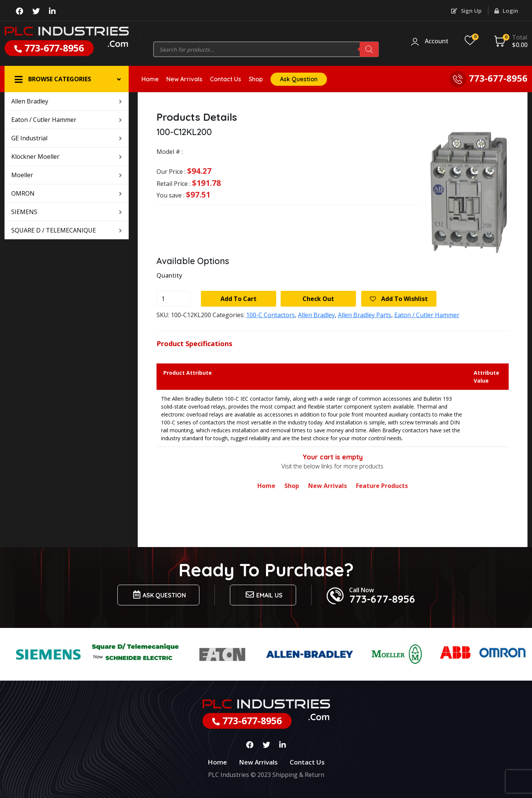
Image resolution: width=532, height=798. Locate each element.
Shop (256, 79)
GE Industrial (67, 138)
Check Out (318, 299)
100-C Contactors (271, 315)
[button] (67, 79)
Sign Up (466, 11)
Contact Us (226, 79)
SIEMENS (67, 212)
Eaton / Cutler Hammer (67, 120)
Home (150, 79)
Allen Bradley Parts (365, 315)
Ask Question (299, 79)
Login (506, 11)
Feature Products (382, 486)
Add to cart (239, 299)
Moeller (67, 175)
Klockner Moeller (67, 157)
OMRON (67, 193)
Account (437, 41)
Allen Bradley (67, 101)
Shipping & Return (298, 775)
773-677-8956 (49, 48)
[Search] (369, 49)
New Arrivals (184, 79)
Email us (263, 595)
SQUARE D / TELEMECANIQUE (67, 230)
